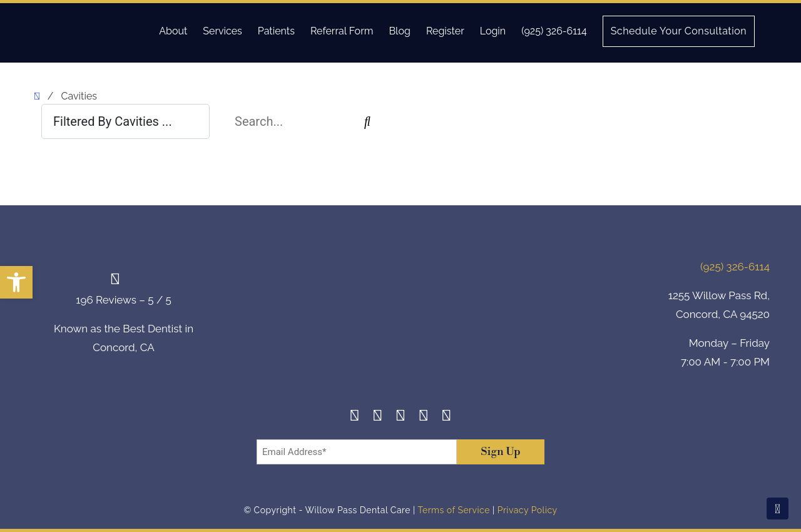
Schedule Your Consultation (679, 31)
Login (493, 31)
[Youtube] (446, 417)
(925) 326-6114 (554, 31)
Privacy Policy (528, 510)
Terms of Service (453, 510)
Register (445, 31)
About (173, 31)
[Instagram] (378, 417)
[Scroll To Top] (778, 509)
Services (222, 31)
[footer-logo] (400, 316)
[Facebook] (355, 417)
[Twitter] (401, 417)
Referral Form (342, 31)
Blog (399, 31)
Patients (276, 31)
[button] (16, 282)
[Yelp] (423, 417)
